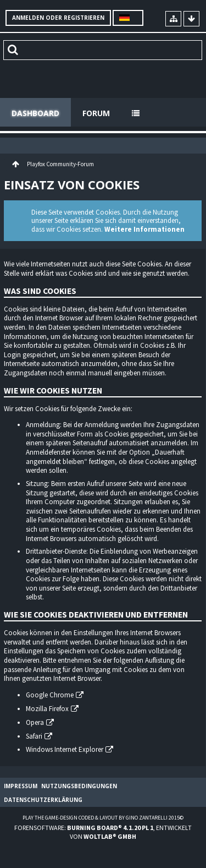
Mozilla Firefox (47, 709)
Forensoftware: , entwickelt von (103, 832)
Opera (35, 722)
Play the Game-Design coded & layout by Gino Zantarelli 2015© (103, 818)
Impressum (21, 786)
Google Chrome (50, 695)
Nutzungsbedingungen (79, 786)
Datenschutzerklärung (43, 800)
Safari (34, 736)
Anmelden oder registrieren (58, 18)
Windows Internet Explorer (65, 749)
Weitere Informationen (144, 229)
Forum (96, 113)
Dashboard (35, 113)
